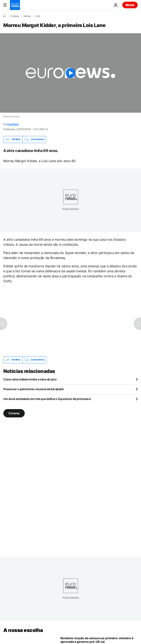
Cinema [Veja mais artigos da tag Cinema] (14, 413)
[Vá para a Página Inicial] (15, 5)
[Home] (5, 16)
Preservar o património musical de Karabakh (34, 389)
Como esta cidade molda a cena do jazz (30, 379)
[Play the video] (70, 73)
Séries (27, 16)
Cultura (15, 16)
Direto (130, 5)
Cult (38, 16)
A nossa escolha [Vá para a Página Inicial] (23, 630)
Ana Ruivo (13, 124)
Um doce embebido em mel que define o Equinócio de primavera (47, 399)
